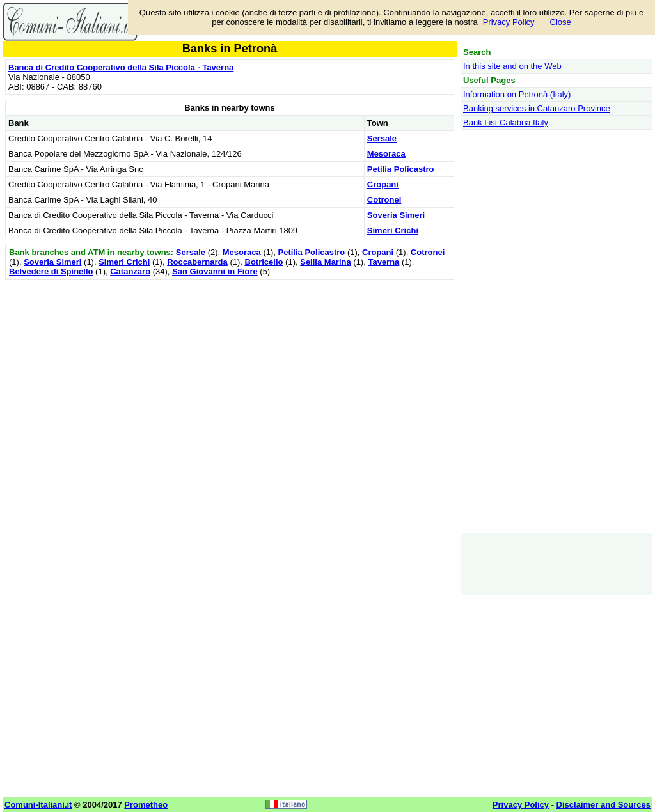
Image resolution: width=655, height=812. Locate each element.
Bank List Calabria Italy (506, 122)
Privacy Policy (509, 22)
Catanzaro (130, 271)
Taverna (383, 262)
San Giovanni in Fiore (215, 271)
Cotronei (384, 200)
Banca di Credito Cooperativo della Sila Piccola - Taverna (121, 67)
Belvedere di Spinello (51, 271)
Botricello (264, 262)
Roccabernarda (197, 262)
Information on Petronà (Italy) (517, 94)
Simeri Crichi (393, 230)
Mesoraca (386, 154)
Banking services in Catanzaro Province (537, 108)
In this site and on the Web (512, 66)
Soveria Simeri (396, 215)
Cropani (383, 184)
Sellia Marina (325, 262)
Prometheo (146, 805)
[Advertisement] (230, 373)
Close (561, 22)
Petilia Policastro (401, 169)
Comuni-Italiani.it (38, 805)
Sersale (382, 138)
